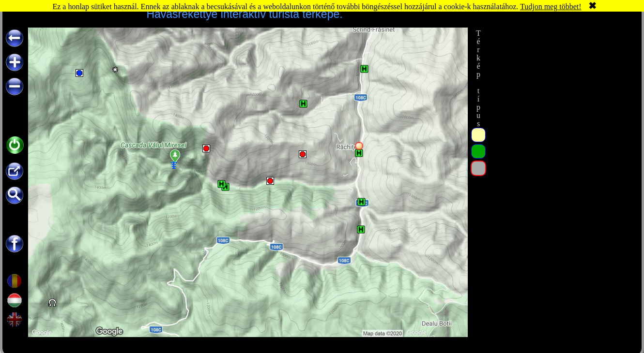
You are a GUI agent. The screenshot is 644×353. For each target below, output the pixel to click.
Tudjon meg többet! (551, 7)
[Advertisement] (561, 173)
